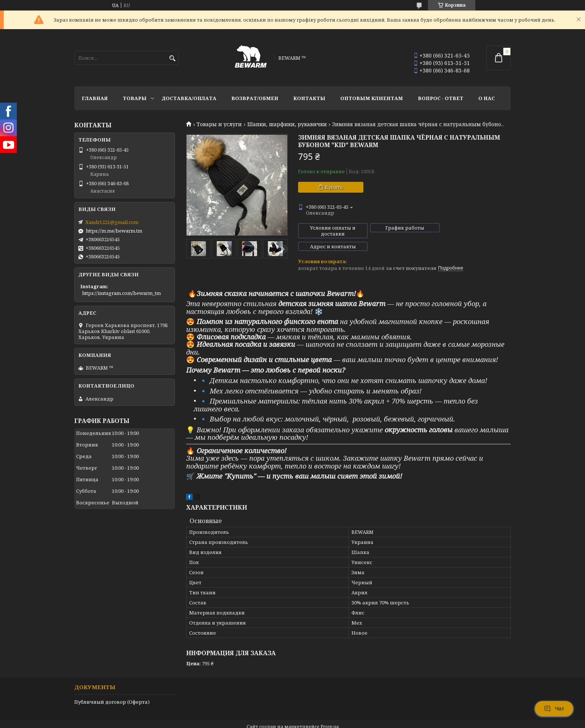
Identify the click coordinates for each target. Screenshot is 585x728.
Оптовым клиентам (372, 98)
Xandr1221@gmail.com (112, 222)
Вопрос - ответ (441, 98)
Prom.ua (330, 714)
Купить (334, 187)
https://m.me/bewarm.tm (114, 231)
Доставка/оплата (189, 98)
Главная (95, 98)
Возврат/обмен (255, 98)
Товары (135, 98)
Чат (554, 709)
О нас (487, 98)
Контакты (309, 98)
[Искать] (172, 58)
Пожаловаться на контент (265, 721)
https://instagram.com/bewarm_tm (121, 293)
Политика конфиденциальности (342, 721)
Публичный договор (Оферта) (112, 689)
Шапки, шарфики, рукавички (287, 124)
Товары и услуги (219, 124)
